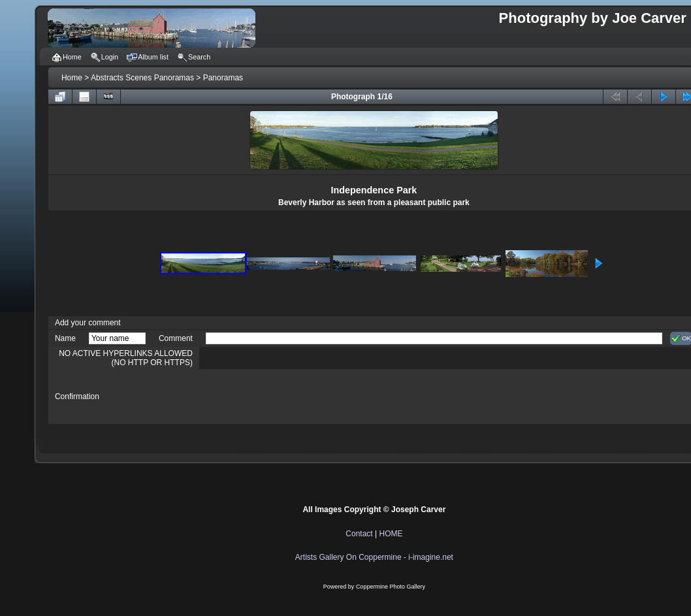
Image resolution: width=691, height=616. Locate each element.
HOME (391, 534)
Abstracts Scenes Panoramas (142, 78)
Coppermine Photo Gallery (391, 587)
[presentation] (305, 397)
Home (72, 78)
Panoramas (223, 78)
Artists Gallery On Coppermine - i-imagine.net (374, 557)
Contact (359, 534)
